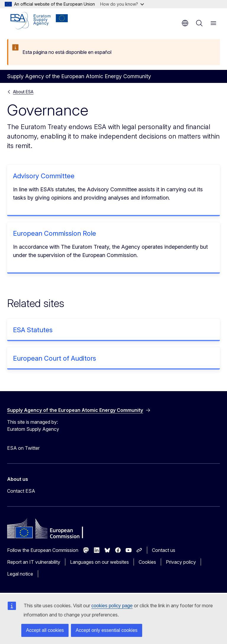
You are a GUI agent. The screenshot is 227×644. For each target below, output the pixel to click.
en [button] (185, 23)
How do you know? (122, 4)
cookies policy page (112, 606)
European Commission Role (55, 233)
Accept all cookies (45, 630)
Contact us (164, 550)
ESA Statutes (33, 330)
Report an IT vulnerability (34, 562)
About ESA (23, 92)
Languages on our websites (99, 562)
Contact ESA (21, 491)
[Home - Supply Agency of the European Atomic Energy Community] (39, 21)
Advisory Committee (44, 176)
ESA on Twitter (23, 448)
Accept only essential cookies (107, 630)
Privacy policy (181, 562)
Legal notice (20, 574)
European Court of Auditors (55, 358)
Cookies (147, 562)
